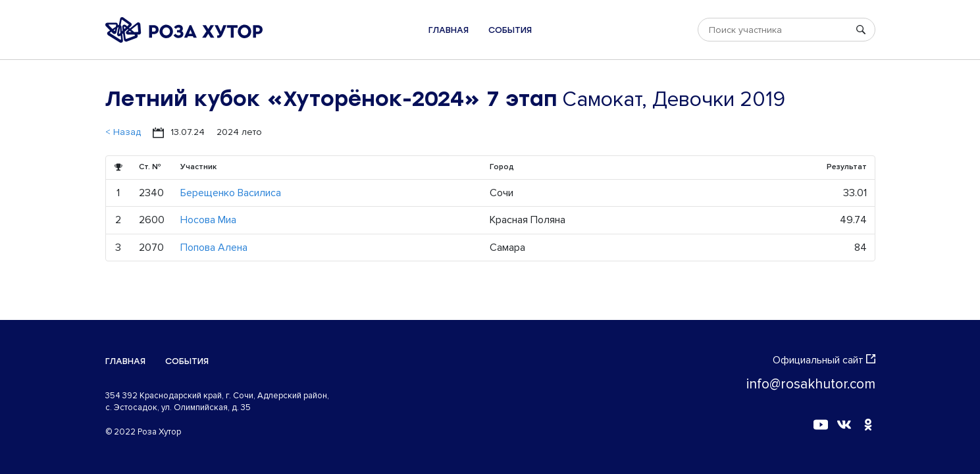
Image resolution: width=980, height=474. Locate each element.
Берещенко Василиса (231, 193)
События (510, 30)
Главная (449, 30)
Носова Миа (208, 220)
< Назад (123, 132)
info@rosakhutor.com (811, 384)
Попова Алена (214, 248)
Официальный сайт (824, 360)
